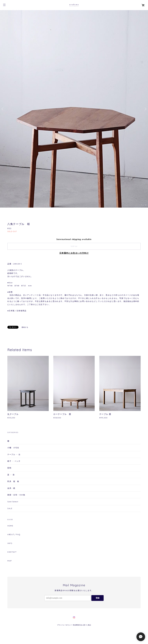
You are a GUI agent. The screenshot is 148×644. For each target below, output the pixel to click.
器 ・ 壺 (11, 475)
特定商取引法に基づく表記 (82, 625)
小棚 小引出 (13, 448)
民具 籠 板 (13, 481)
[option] (74, 109)
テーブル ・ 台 (14, 454)
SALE (10, 508)
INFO (10, 543)
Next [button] (145, 109)
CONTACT (12, 552)
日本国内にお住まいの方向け (74, 253)
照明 (9, 468)
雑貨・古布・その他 (16, 495)
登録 (98, 598)
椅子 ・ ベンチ (14, 461)
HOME (10, 526)
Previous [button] (3, 109)
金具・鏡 (11, 488)
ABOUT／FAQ (14, 534)
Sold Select (13, 502)
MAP (10, 561)
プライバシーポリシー (65, 625)
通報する (25, 327)
